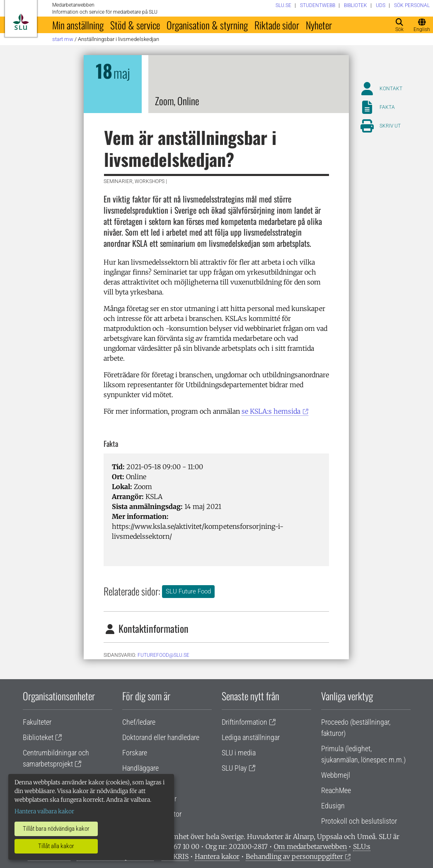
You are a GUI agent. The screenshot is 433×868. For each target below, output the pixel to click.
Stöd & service (135, 25)
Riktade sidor (277, 25)
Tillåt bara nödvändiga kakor (56, 829)
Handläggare (140, 768)
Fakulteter (37, 722)
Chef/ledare (139, 722)
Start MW (63, 39)
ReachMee (336, 790)
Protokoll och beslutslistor (359, 821)
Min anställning (78, 25)
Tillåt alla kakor (56, 846)
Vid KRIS (175, 856)
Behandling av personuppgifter (294, 856)
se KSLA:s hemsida (271, 411)
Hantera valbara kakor (44, 811)
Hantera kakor (217, 856)
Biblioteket (38, 737)
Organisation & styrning (207, 25)
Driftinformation (244, 722)
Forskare (135, 753)
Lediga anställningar (251, 737)
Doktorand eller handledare (161, 737)
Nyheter (319, 25)
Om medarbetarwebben (310, 846)
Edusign (333, 806)
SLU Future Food (188, 591)
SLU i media (239, 753)
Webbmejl (336, 775)
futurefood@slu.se (163, 655)
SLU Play (234, 768)
